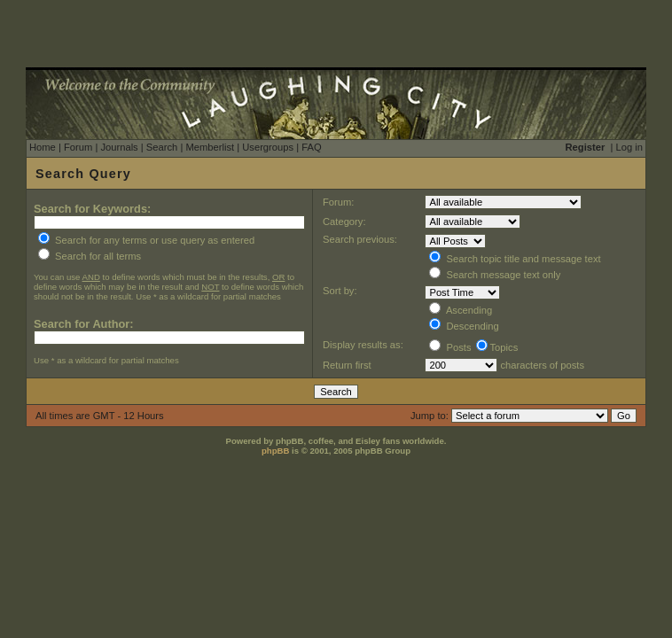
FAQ (311, 147)
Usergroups (268, 147)
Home (43, 147)
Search (162, 147)
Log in (629, 147)
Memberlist (210, 147)
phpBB (275, 451)
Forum (78, 147)
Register (586, 147)
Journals (119, 147)
